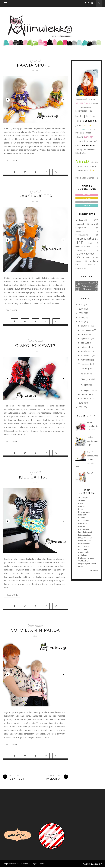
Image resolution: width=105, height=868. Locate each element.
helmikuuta (86, 394)
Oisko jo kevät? (35, 346)
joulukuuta (86, 326)
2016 (81, 309)
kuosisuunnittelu (83, 235)
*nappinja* (83, 498)
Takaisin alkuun (93, 865)
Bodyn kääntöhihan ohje (92, 441)
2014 (81, 317)
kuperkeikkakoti (85, 532)
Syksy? (90, 473)
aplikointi (35, 61)
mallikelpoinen (84, 544)
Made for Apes (84, 541)
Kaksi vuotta (35, 196)
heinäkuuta (86, 347)
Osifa (81, 567)
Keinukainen (84, 521)
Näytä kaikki (94, 570)
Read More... (12, 161)
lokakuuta (85, 334)
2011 (81, 407)
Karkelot (82, 518)
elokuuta (85, 343)
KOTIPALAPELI (84, 529)
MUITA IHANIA (84, 546)
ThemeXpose (25, 865)
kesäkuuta (86, 351)
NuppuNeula (84, 552)
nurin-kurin (83, 555)
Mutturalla (83, 549)
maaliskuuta (87, 364)
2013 (81, 321)
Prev (8, 100)
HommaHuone (84, 512)
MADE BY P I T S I (85, 538)
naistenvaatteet (85, 254)
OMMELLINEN (84, 561)
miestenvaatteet (83, 247)
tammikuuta (87, 399)
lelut (90, 243)
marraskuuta (87, 330)
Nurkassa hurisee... (86, 558)
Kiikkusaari (83, 523)
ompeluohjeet (88, 257)
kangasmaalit (81, 228)
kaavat (92, 224)
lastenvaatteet (35, 342)
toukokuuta (86, 355)
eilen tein (82, 506)
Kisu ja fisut (35, 478)
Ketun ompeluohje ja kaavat (92, 426)
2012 (81, 403)
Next (63, 100)
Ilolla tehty (83, 515)
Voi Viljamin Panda (35, 631)
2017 (81, 304)
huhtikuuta (86, 360)
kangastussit (80, 231)
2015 (81, 313)
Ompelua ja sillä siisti (87, 564)
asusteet (80, 224)
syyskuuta (86, 338)
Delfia (81, 503)
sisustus (79, 261)
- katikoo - (82, 500)
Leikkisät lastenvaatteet (84, 535)
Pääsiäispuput (35, 65)
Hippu (81, 509)
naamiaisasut (81, 250)
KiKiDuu (82, 526)
